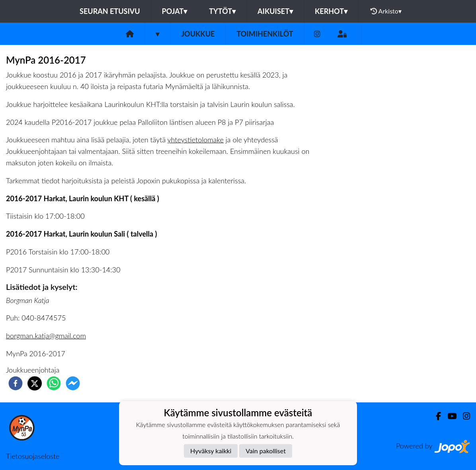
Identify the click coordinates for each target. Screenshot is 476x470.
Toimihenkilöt (265, 34)
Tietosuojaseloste (33, 456)
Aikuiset (275, 11)
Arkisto (386, 11)
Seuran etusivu (110, 11)
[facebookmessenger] (73, 383)
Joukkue (198, 34)
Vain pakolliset (266, 451)
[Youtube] (449, 416)
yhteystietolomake (196, 140)
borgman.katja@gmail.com (46, 336)
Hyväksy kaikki (211, 451)
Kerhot (331, 11)
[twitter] (35, 383)
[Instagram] (317, 34)
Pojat (175, 11)
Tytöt (222, 11)
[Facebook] (435, 416)
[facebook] (16, 383)
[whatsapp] (54, 383)
